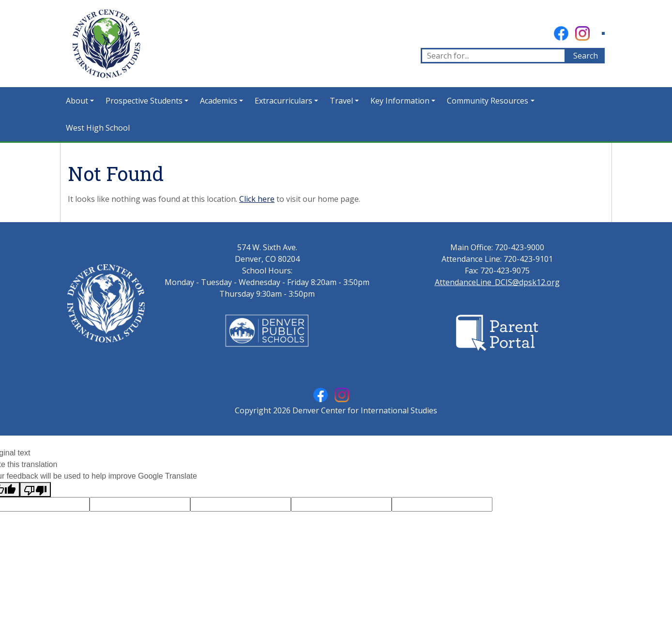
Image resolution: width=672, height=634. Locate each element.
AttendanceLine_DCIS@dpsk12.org (497, 282)
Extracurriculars (283, 101)
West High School (98, 128)
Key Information (400, 101)
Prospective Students (144, 101)
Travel (341, 101)
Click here (257, 199)
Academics (219, 101)
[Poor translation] (35, 490)
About (77, 101)
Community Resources (488, 101)
